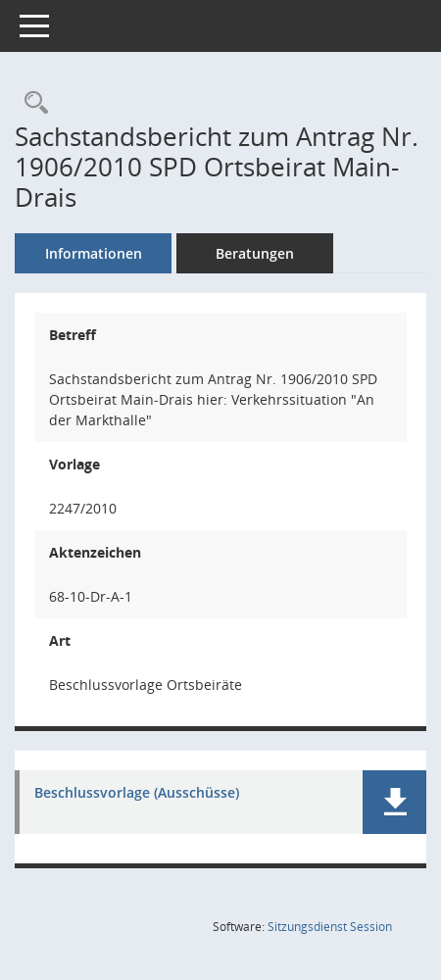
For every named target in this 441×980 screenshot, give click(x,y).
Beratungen (255, 253)
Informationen (94, 253)
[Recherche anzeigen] (31, 103)
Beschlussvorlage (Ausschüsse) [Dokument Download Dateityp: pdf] (137, 793)
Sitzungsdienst (330, 927)
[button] (394, 802)
